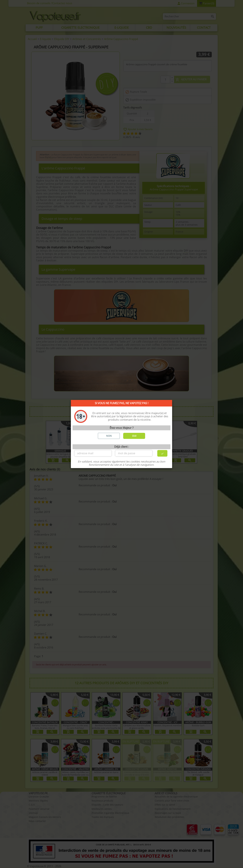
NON (109, 436)
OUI (134, 436)
